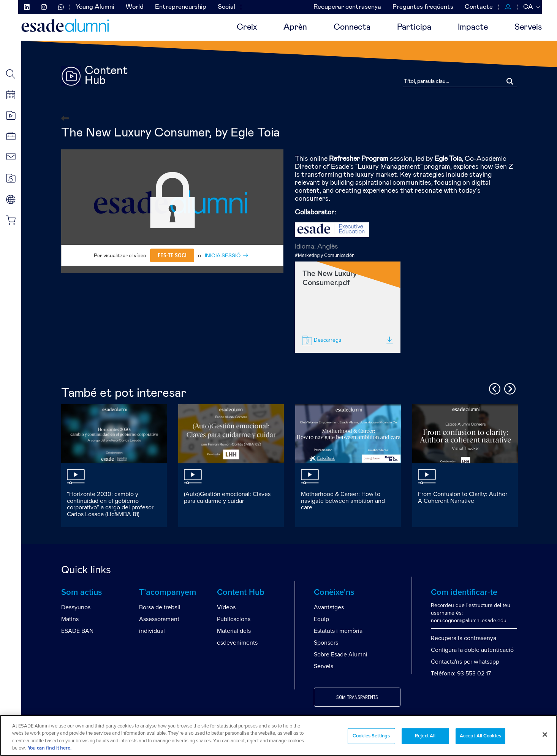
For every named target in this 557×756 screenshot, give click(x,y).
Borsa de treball (160, 607)
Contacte (479, 7)
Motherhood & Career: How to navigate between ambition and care (343, 501)
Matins (70, 619)
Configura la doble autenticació (472, 650)
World (135, 7)
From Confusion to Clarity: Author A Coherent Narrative (463, 498)
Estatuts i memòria (338, 631)
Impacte (473, 27)
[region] (278, 735)
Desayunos (76, 607)
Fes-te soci (172, 255)
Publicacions (234, 619)
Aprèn (295, 27)
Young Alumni (95, 7)
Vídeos (226, 607)
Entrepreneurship (181, 7)
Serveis (528, 27)
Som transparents (357, 697)
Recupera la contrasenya (464, 638)
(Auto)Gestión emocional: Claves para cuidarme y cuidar (227, 498)
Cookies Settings (371, 736)
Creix (247, 27)
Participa (414, 27)
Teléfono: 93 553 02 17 (461, 674)
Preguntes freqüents (423, 7)
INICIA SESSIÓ (223, 256)
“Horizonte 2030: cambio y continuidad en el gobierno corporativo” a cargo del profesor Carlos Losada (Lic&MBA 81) (110, 504)
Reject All (425, 736)
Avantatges (329, 607)
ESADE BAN (77, 631)
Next (509, 388)
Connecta (352, 27)
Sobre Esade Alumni (341, 655)
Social (226, 7)
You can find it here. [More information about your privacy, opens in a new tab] (50, 748)
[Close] (545, 734)
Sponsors (326, 643)
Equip (321, 619)
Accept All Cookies (480, 736)
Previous (494, 388)
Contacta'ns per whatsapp (465, 662)
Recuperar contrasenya (347, 7)
